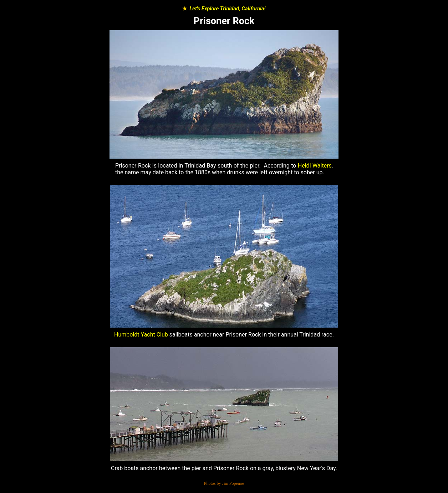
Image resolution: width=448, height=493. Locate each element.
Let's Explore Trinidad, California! (227, 9)
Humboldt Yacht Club (141, 335)
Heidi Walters (315, 166)
